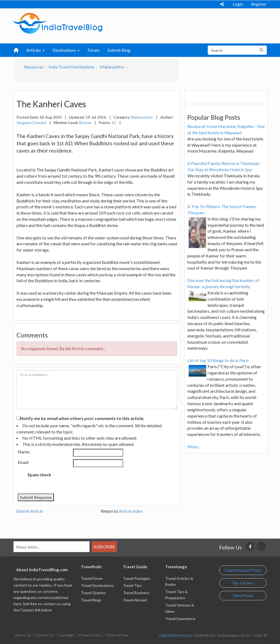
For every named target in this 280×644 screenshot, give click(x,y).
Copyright (66, 635)
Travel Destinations (97, 585)
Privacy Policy (90, 635)
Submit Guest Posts (243, 570)
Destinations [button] (66, 50)
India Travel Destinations (72, 67)
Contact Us (44, 635)
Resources (34, 67)
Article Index (131, 511)
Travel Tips (132, 585)
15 (114, 123)
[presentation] (100, 480)
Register (259, 4)
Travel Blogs (91, 600)
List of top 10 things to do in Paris (218, 360)
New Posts (243, 595)
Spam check (39, 475)
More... (194, 447)
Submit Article (30, 511)
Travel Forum (92, 578)
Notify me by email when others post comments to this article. (82, 418)
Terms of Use (117, 635)
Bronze (85, 123)
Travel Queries (93, 593)
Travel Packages (137, 578)
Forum (94, 50)
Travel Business (136, 593)
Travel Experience (180, 619)
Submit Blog (119, 50)
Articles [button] (35, 50)
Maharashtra (112, 67)
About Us (23, 635)
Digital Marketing (174, 635)
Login (238, 4)
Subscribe (104, 547)
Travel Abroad (135, 600)
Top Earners (243, 583)
